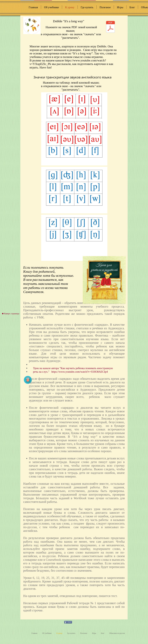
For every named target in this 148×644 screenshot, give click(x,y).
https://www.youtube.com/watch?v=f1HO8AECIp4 (80, 372)
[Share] (68, 622)
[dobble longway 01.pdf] (110, 27)
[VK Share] (78, 622)
